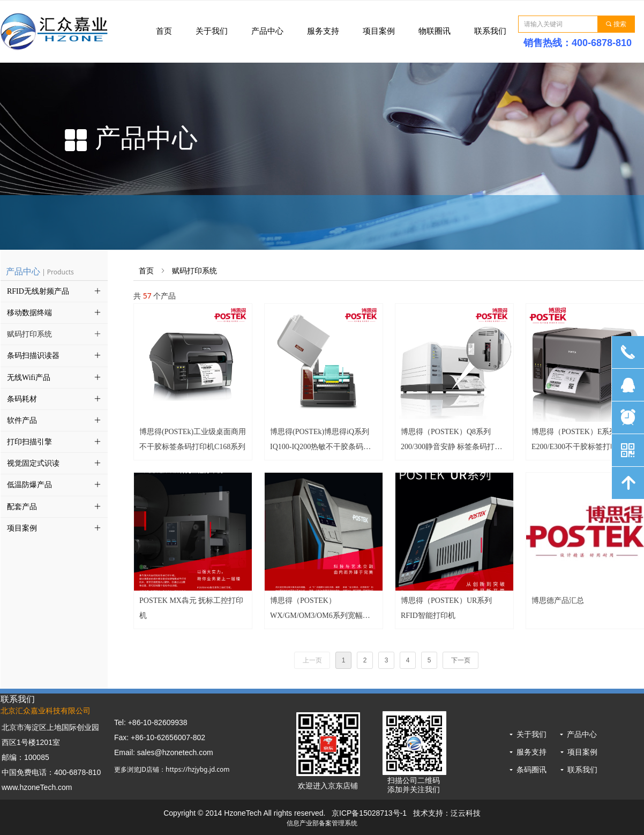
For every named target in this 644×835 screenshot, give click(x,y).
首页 (146, 271)
